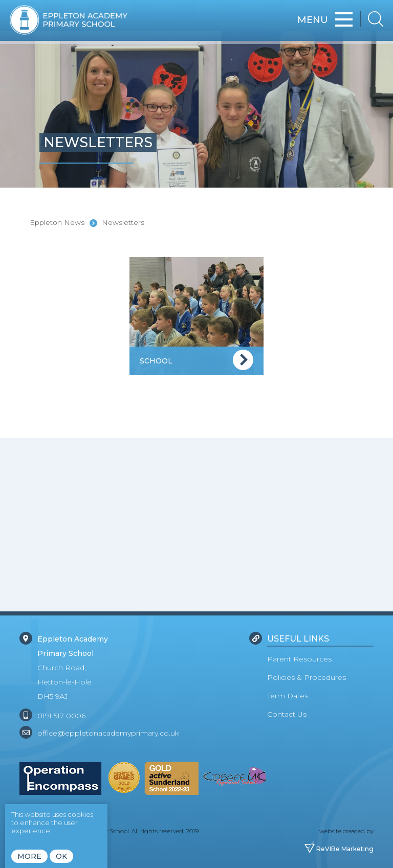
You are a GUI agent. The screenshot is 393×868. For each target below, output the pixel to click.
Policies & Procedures (307, 677)
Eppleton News (57, 222)
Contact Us (287, 714)
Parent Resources (299, 659)
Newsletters (123, 222)
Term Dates (288, 696)
